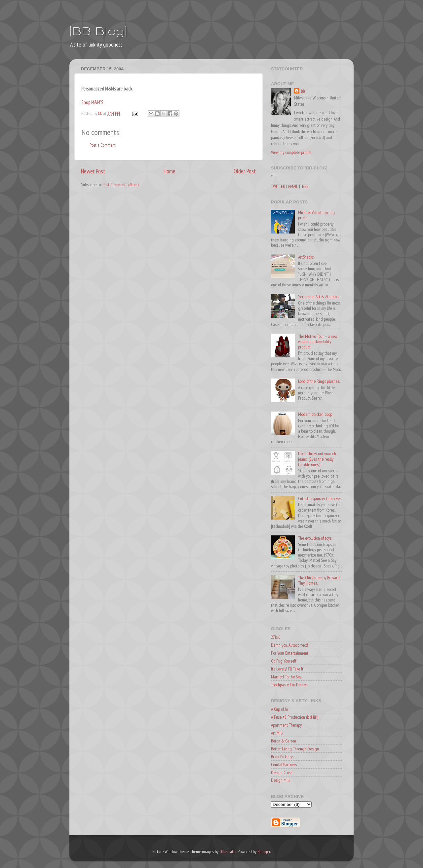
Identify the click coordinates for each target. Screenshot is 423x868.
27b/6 (276, 637)
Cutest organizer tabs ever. (320, 498)
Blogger (264, 851)
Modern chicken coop (315, 414)
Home (170, 171)
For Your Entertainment (290, 653)
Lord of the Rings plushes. (319, 381)
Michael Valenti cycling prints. (316, 215)
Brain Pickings (282, 757)
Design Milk (281, 780)
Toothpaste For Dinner (289, 685)
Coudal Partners (284, 765)
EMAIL (293, 186)
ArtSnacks (306, 257)
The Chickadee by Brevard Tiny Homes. (319, 580)
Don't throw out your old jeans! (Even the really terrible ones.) (318, 459)
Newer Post (93, 171)
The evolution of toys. (315, 538)
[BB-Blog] (98, 31)
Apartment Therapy (286, 725)
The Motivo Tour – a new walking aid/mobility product (318, 342)
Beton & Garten (284, 741)
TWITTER (278, 186)
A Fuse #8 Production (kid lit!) (295, 717)
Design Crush (282, 773)
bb (303, 91)
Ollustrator (228, 851)
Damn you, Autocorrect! (289, 645)
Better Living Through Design (295, 749)
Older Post (245, 171)
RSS (305, 186)
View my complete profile (291, 152)
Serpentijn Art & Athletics (319, 297)
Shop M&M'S (92, 102)
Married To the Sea (286, 677)
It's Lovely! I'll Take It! (288, 669)
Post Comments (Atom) (120, 185)
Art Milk (277, 733)
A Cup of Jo (279, 709)
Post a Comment (103, 145)
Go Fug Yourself (284, 661)
